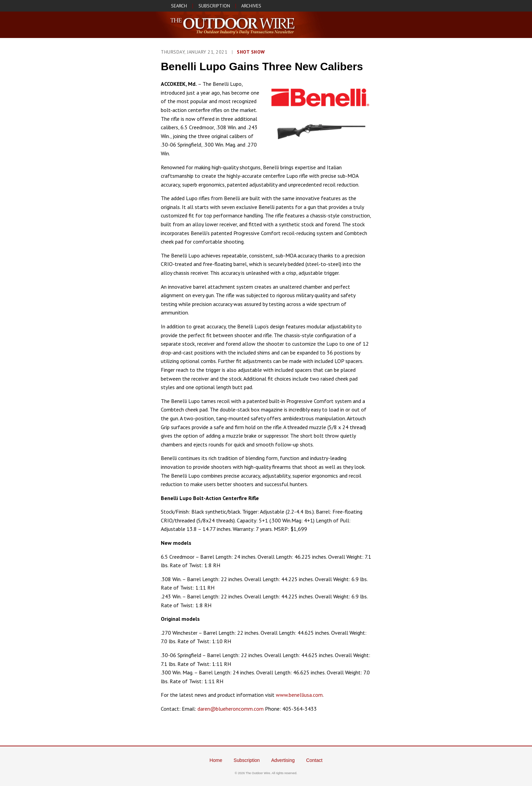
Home (216, 760)
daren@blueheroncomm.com (231, 709)
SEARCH (179, 6)
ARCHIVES (251, 6)
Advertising (283, 760)
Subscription (247, 760)
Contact (314, 760)
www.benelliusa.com (299, 695)
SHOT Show (251, 52)
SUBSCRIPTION (214, 6)
